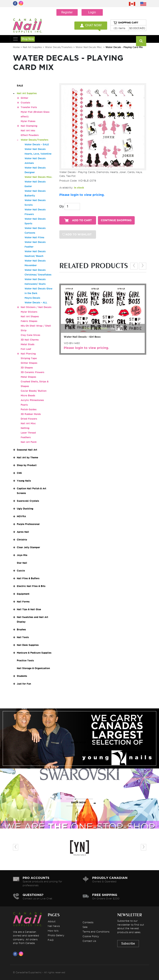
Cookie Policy (91, 936)
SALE (20, 86)
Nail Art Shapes (30, 316)
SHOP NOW (79, 742)
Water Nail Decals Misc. (89, 47)
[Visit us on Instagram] (22, 954)
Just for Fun (24, 684)
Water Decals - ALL (36, 302)
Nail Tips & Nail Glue (29, 609)
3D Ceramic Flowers (32, 372)
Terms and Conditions (96, 932)
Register (67, 12)
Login (92, 12)
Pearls (24, 405)
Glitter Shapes (29, 363)
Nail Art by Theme (27, 457)
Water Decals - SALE (37, 144)
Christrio (22, 540)
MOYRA (21, 516)
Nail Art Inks (28, 130)
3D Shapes (27, 368)
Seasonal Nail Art (27, 450)
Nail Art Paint (29, 442)
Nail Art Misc (28, 423)
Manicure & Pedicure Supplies (34, 653)
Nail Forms (23, 602)
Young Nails (24, 481)
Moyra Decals (32, 298)
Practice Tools (25, 660)
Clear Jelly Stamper (28, 547)
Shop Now (28, 39)
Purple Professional (28, 524)
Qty (62, 206)
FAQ (51, 940)
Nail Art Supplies (32, 47)
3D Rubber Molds (31, 414)
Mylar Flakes (28, 121)
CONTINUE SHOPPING (116, 220)
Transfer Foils (29, 107)
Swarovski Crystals (28, 501)
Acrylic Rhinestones (32, 400)
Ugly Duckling (25, 509)
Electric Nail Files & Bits (31, 586)
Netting (25, 428)
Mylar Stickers (29, 312)
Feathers (26, 437)
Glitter (24, 98)
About (52, 921)
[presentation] (134, 266)
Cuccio (21, 571)
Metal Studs (28, 344)
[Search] (141, 41)
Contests (88, 922)
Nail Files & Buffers (28, 578)
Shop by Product (27, 465)
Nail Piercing (28, 354)
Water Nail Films (34, 237)
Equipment (23, 594)
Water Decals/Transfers (59, 47)
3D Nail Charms (30, 340)
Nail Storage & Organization (33, 668)
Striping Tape (29, 358)
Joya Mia (22, 555)
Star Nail (22, 563)
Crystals (25, 103)
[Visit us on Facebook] (16, 954)
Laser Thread (28, 433)
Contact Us (89, 941)
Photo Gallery (56, 935)
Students (22, 676)
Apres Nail (23, 532)
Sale (85, 927)
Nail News (54, 926)
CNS (19, 473)
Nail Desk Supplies (28, 645)
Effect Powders (30, 135)
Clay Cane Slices (30, 335)
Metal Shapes (28, 377)
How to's (53, 931)
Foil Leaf (26, 349)
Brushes (21, 629)
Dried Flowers (29, 419)
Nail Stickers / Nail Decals (36, 307)
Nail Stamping (29, 126)
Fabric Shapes (29, 321)
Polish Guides (29, 409)
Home (16, 47)
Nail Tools (23, 637)
